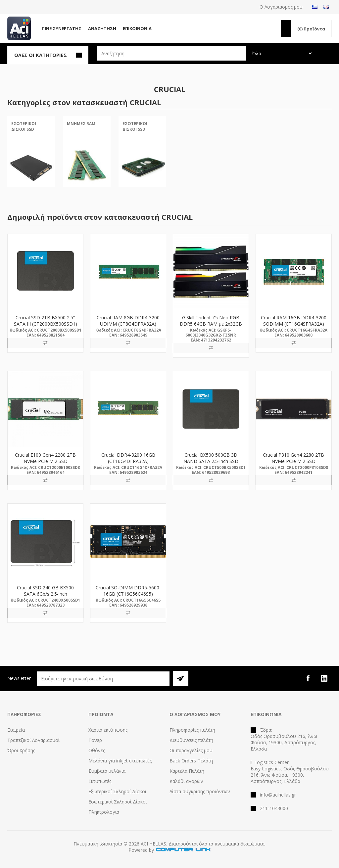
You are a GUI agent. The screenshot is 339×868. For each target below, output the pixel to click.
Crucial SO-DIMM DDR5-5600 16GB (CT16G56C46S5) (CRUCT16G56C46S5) (128, 594)
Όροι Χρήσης (21, 750)
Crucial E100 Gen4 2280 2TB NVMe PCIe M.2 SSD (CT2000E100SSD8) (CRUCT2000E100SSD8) (45, 464)
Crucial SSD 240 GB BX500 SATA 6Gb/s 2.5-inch (45, 591)
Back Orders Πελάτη (191, 761)
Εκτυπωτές (100, 781)
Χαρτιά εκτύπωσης (108, 730)
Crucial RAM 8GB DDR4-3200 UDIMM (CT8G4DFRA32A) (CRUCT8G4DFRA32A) (128, 324)
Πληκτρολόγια (104, 812)
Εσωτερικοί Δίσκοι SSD (24, 126)
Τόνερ (95, 740)
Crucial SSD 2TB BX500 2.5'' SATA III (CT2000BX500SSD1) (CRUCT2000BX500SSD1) (46, 324)
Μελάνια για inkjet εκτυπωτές (120, 761)
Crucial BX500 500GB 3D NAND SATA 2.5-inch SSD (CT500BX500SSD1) (211, 461)
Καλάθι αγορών (186, 781)
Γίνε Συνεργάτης (62, 28)
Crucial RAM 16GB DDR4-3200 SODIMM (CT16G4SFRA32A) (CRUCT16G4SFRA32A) (294, 324)
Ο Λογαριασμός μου (281, 7)
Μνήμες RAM (81, 124)
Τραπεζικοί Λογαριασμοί (33, 740)
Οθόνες (97, 750)
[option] (31, 157)
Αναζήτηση (102, 28)
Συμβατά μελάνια (107, 771)
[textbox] (172, 53)
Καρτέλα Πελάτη (187, 771)
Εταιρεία (16, 730)
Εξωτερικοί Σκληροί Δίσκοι (117, 791)
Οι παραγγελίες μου (191, 750)
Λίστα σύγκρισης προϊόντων (200, 791)
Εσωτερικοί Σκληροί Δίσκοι (118, 802)
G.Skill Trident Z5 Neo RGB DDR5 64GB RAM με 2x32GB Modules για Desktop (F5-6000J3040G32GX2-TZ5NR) (211, 327)
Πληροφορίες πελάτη (192, 730)
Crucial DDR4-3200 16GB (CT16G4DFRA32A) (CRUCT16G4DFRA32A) (128, 461)
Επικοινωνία (137, 28)
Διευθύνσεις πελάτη (191, 740)
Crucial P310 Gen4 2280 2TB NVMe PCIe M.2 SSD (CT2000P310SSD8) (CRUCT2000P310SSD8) (293, 464)
